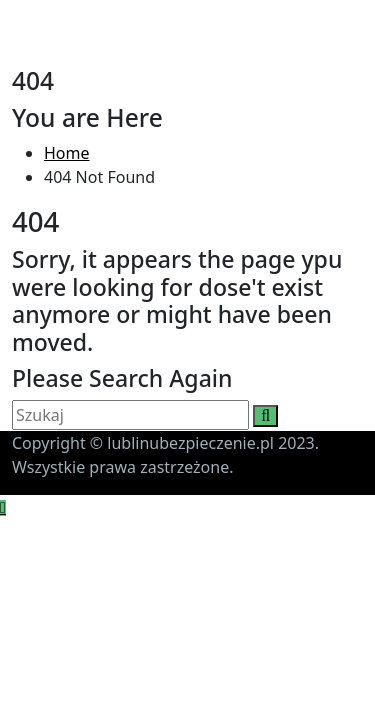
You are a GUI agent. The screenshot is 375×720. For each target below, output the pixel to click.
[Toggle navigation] (25, 52)
